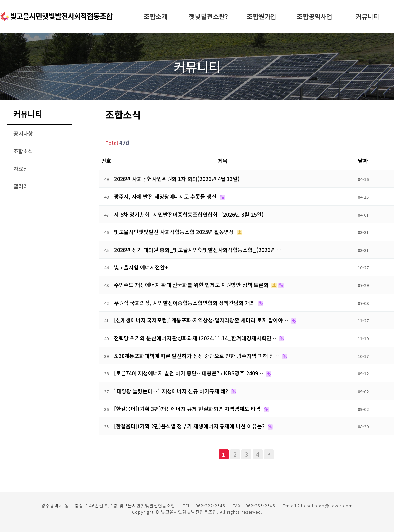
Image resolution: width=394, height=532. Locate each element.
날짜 (363, 161)
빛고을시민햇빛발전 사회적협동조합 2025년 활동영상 (175, 232)
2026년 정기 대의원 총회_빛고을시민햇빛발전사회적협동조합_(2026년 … (198, 250)
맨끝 (269, 454)
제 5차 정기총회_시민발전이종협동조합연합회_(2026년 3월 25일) (189, 214)
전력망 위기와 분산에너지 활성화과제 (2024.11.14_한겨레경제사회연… (196, 338)
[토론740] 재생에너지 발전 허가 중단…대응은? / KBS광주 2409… (189, 373)
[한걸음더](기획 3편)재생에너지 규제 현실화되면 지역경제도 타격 (188, 409)
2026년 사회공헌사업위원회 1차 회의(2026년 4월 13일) (177, 179)
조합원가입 (262, 16)
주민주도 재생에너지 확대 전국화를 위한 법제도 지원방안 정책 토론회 (192, 285)
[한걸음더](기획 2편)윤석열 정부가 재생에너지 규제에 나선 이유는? (190, 426)
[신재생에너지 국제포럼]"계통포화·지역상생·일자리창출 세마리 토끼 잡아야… (202, 320)
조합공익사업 (315, 16)
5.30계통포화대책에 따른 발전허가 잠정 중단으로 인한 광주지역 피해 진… (197, 356)
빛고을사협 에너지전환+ (141, 267)
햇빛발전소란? (209, 16)
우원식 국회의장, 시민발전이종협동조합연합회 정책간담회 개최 (185, 303)
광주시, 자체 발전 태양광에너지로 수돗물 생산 (166, 196)
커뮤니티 (368, 16)
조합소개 (156, 16)
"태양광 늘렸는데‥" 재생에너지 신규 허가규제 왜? (172, 391)
